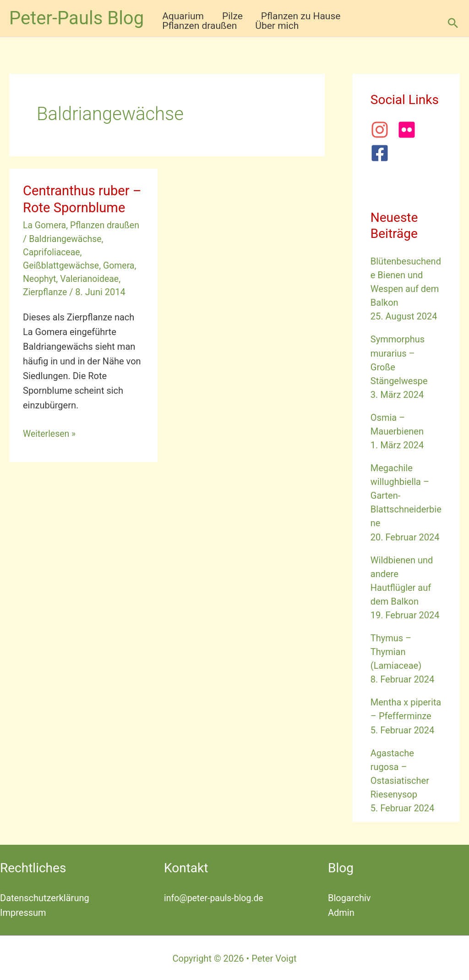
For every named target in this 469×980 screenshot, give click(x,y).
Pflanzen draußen (107, 225)
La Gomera (45, 225)
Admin (341, 911)
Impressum (23, 911)
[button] (453, 23)
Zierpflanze (46, 292)
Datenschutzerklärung (45, 897)
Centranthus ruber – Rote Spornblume (82, 199)
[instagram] (383, 130)
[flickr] (410, 130)
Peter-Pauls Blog (76, 18)
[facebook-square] (382, 153)
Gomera (121, 265)
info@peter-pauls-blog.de (215, 897)
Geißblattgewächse (62, 265)
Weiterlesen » (50, 433)
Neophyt (40, 278)
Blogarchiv (349, 897)
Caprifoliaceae (52, 252)
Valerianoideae (91, 278)
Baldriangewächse (66, 238)
